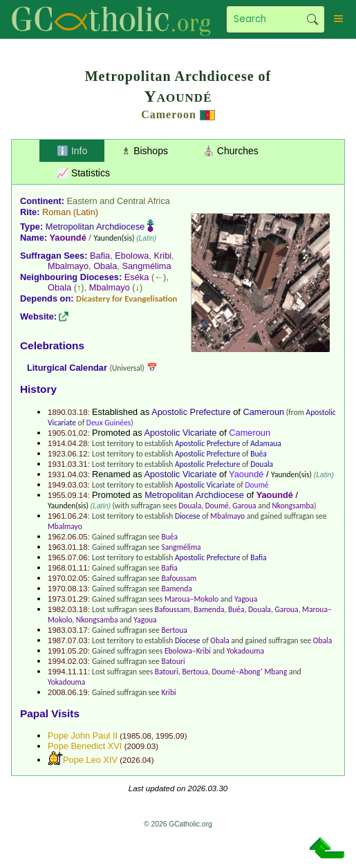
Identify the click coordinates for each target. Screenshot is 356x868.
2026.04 (137, 760)
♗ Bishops (145, 151)
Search (312, 19)
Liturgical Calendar (67, 368)
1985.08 (137, 736)
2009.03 (141, 746)
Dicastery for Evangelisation (127, 298)
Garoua (244, 506)
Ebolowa (132, 256)
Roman (56, 212)
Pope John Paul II (83, 736)
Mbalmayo (68, 266)
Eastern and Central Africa (119, 201)
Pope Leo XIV (90, 760)
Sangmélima (146, 266)
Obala (105, 266)
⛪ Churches (231, 151)
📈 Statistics (83, 173)
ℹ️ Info (72, 151)
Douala (262, 464)
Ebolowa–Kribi (188, 651)
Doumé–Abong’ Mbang (249, 672)
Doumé (256, 485)
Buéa (259, 454)
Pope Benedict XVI (85, 746)
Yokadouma (245, 651)
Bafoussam (179, 578)
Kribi (163, 256)
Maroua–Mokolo (191, 599)
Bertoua (174, 630)
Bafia (100, 256)
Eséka (137, 277)
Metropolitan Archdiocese (95, 227)
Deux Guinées (109, 423)
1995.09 (170, 736)
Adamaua (266, 443)
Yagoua (246, 599)
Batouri (173, 661)
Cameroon (169, 114)
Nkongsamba (293, 506)
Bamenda (176, 589)
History (38, 389)
